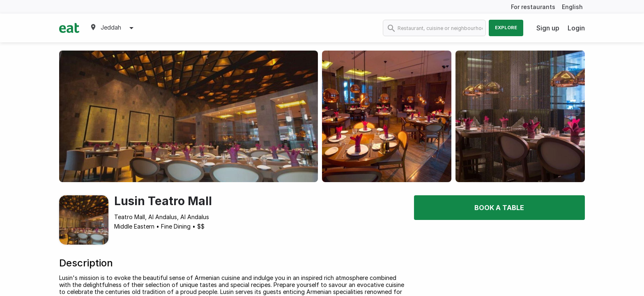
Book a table (499, 208)
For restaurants (533, 7)
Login (576, 28)
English (572, 7)
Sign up (548, 28)
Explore (506, 28)
